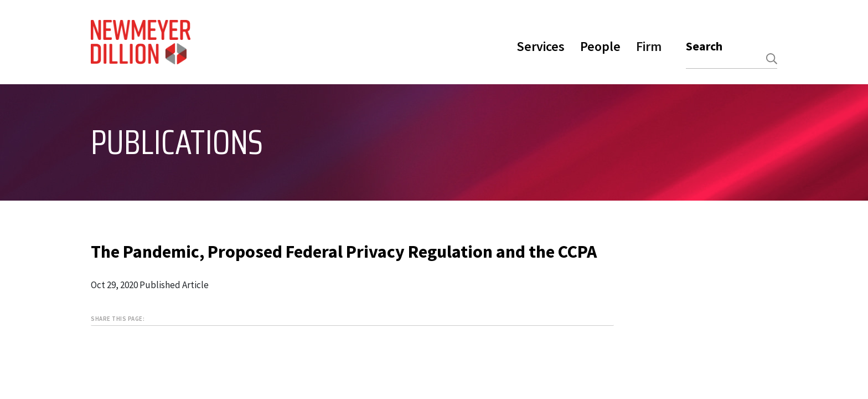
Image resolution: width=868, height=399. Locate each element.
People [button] (600, 46)
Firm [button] (649, 46)
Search (704, 46)
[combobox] (732, 59)
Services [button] (541, 46)
